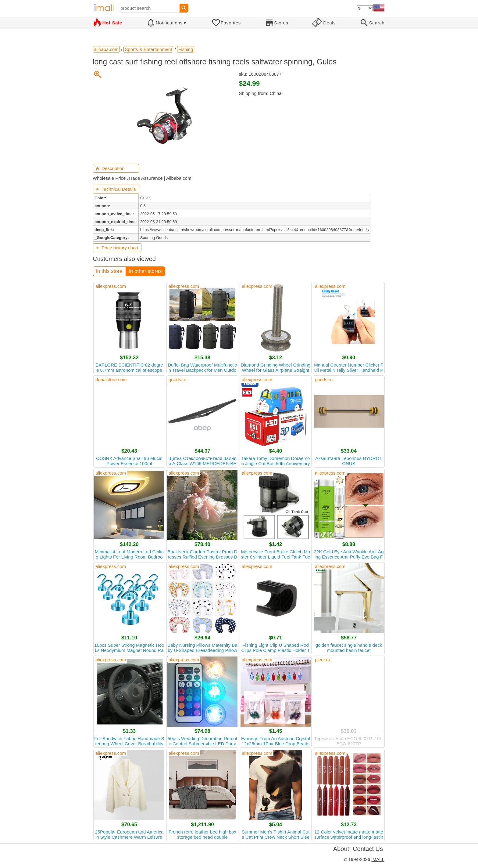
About (341, 849)
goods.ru (177, 380)
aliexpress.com (111, 286)
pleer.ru (323, 660)
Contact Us (368, 849)
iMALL (378, 859)
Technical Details (116, 189)
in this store (109, 271)
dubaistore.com (111, 380)
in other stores (145, 271)
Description (110, 168)
